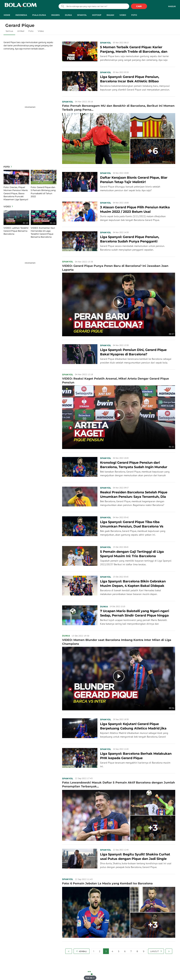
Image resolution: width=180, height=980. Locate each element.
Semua (9, 31)
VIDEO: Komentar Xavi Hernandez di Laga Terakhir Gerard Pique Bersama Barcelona (43, 232)
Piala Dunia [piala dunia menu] (39, 15)
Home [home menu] (7, 15)
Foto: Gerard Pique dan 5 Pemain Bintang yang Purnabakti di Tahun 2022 (43, 192)
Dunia (104, 607)
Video (41, 31)
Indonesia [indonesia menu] (21, 15)
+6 (153, 151)
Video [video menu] (123, 15)
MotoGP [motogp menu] (97, 15)
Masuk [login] (172, 6)
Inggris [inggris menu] (55, 15)
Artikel (21, 31)
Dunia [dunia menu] (68, 15)
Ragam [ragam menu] (110, 15)
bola (21, 7)
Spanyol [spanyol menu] (82, 15)
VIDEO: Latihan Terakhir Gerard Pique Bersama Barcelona (16, 231)
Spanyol (106, 43)
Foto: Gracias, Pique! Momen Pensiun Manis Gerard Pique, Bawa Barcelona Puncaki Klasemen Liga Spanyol (16, 193)
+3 (153, 828)
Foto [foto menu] (134, 15)
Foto (31, 31)
